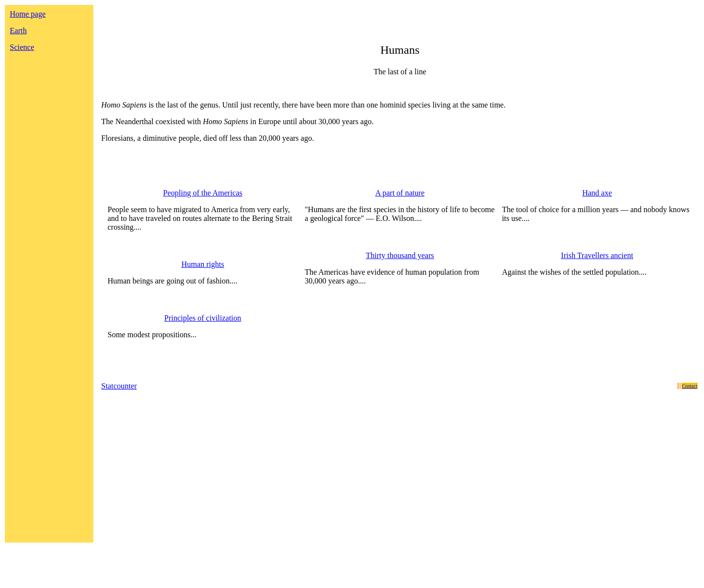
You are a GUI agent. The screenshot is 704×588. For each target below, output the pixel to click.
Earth (18, 31)
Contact (690, 386)
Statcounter (119, 386)
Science (22, 47)
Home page (28, 14)
